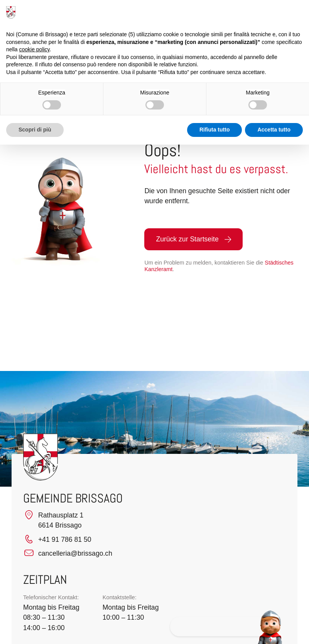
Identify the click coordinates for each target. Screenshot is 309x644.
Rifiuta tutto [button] (215, 130)
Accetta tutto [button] (274, 130)
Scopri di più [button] (35, 130)
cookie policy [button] (34, 49)
